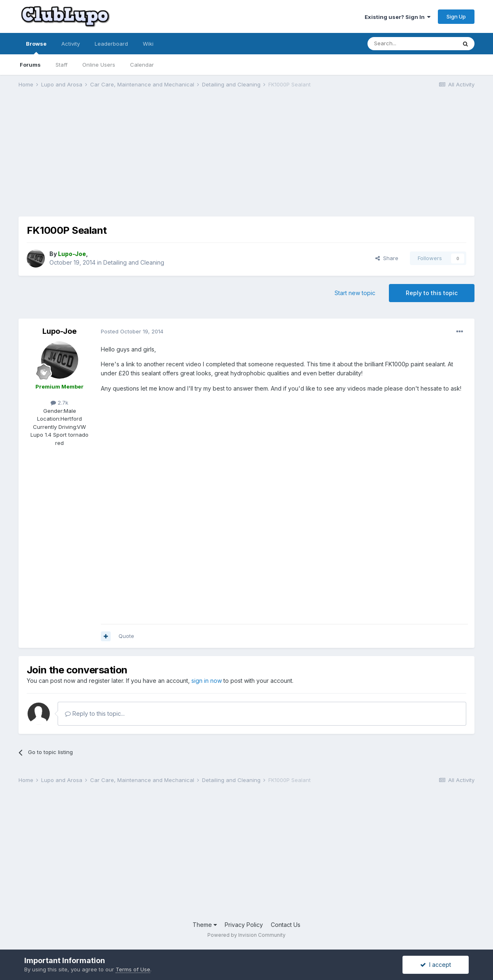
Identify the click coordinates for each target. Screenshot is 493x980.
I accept (436, 965)
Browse (36, 47)
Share (387, 258)
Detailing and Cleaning (134, 262)
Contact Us (286, 925)
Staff (62, 65)
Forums (30, 65)
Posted (132, 331)
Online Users (99, 65)
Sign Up (456, 16)
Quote (126, 636)
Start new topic (355, 293)
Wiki (148, 44)
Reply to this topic (432, 293)
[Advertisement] (168, 159)
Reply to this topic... (95, 713)
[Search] (412, 44)
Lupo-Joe (59, 331)
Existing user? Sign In (398, 17)
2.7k (59, 403)
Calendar (142, 65)
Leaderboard (111, 44)
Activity (71, 44)
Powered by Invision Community (246, 935)
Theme (205, 925)
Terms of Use (133, 969)
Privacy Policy (244, 925)
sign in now (207, 681)
